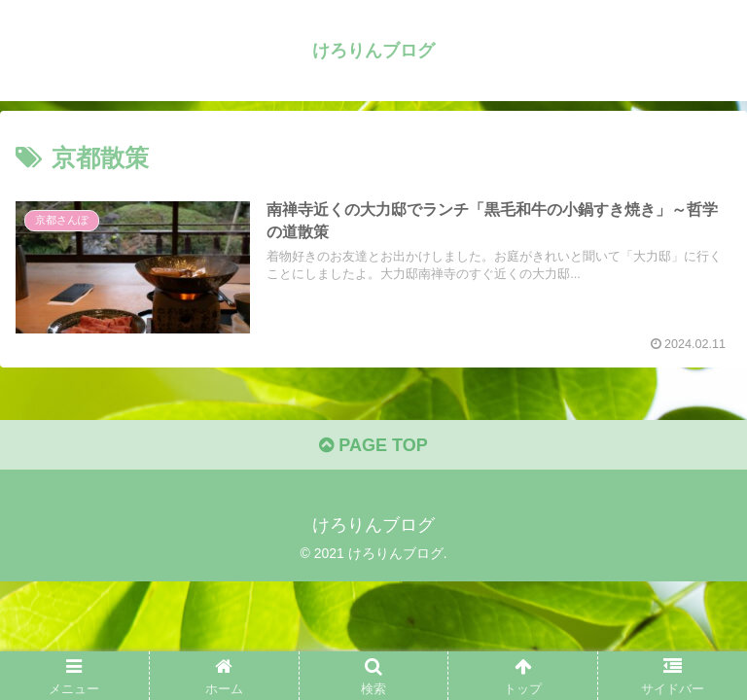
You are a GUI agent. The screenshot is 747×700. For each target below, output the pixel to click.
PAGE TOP (373, 445)
